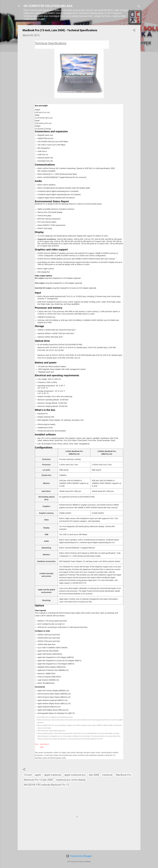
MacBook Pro (123, 775)
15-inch (28, 775)
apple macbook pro (75, 775)
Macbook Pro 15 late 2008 (38, 780)
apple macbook (53, 775)
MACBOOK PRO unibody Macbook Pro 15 (46, 785)
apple (38, 775)
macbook (107, 775)
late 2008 (94, 775)
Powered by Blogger (79, 856)
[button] (134, 31)
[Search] (139, 7)
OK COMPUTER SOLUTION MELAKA (48, 6)
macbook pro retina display (71, 780)
